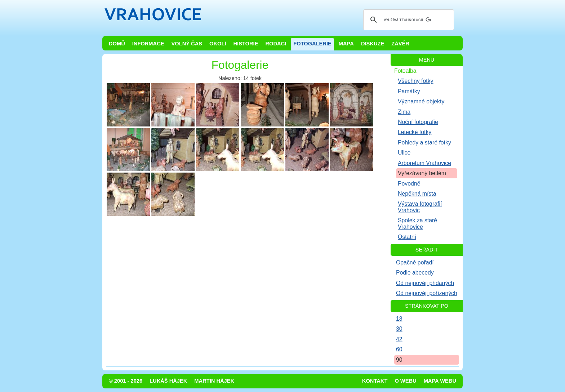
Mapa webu (440, 381)
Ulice (404, 153)
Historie (246, 44)
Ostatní (407, 237)
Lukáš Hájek (168, 381)
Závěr (400, 44)
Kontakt (375, 381)
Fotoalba (405, 71)
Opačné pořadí (415, 262)
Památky (409, 91)
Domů (117, 44)
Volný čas (187, 44)
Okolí (218, 44)
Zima (404, 112)
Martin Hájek (214, 381)
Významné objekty (421, 101)
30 (399, 329)
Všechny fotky (416, 81)
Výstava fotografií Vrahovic (420, 207)
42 (399, 339)
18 (399, 319)
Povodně (409, 184)
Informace (148, 44)
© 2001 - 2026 (126, 381)
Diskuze (373, 44)
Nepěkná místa (417, 194)
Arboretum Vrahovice (424, 163)
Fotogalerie (312, 44)
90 (399, 360)
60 (399, 349)
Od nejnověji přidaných (425, 283)
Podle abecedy (415, 273)
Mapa (346, 44)
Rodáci (276, 44)
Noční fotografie (418, 122)
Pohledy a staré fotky (424, 142)
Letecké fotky (415, 132)
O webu (405, 381)
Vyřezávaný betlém (422, 173)
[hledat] (408, 20)
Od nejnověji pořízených (427, 293)
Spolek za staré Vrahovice (417, 223)
